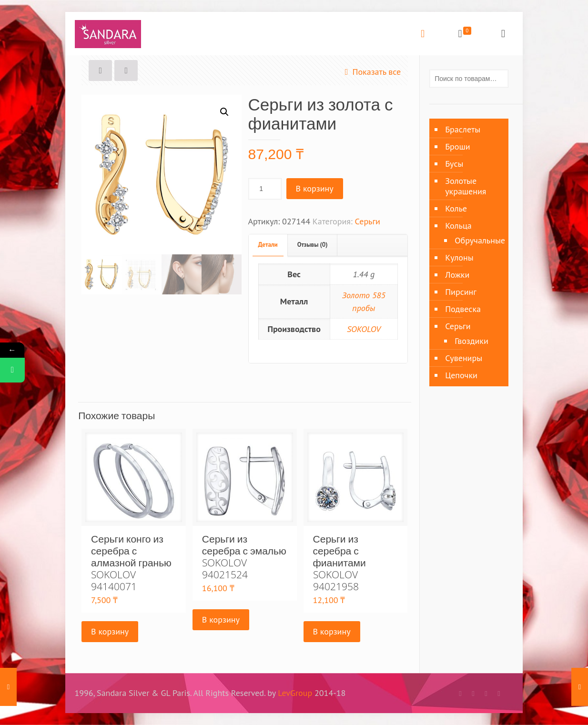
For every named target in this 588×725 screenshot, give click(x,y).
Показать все (370, 72)
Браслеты (463, 129)
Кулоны (459, 257)
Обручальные (477, 240)
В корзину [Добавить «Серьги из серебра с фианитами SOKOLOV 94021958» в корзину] (332, 631)
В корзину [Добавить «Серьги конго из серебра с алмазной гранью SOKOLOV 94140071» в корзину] (110, 631)
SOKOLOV (364, 329)
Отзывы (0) (313, 245)
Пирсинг (461, 292)
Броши (457, 146)
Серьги (368, 221)
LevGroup (295, 693)
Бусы (454, 164)
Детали (268, 245)
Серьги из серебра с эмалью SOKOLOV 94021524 (244, 557)
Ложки (457, 275)
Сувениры (464, 358)
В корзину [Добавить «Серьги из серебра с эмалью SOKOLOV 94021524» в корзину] (221, 619)
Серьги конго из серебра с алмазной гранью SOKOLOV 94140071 (131, 563)
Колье (456, 208)
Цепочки (461, 375)
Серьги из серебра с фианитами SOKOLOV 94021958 (340, 563)
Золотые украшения (466, 186)
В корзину (315, 188)
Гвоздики (471, 341)
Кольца (458, 226)
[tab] (268, 245)
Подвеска (463, 309)
